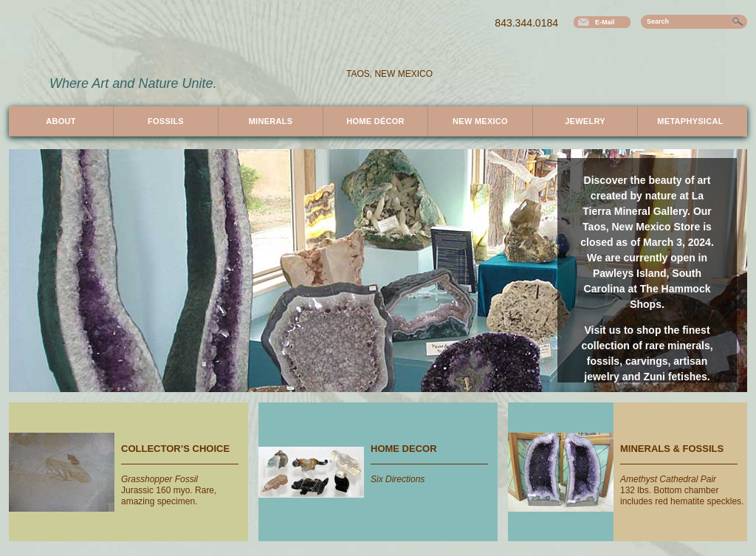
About (61, 121)
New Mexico (480, 121)
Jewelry (585, 121)
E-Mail (605, 22)
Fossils (166, 121)
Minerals (271, 121)
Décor (375, 121)
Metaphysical (690, 121)
